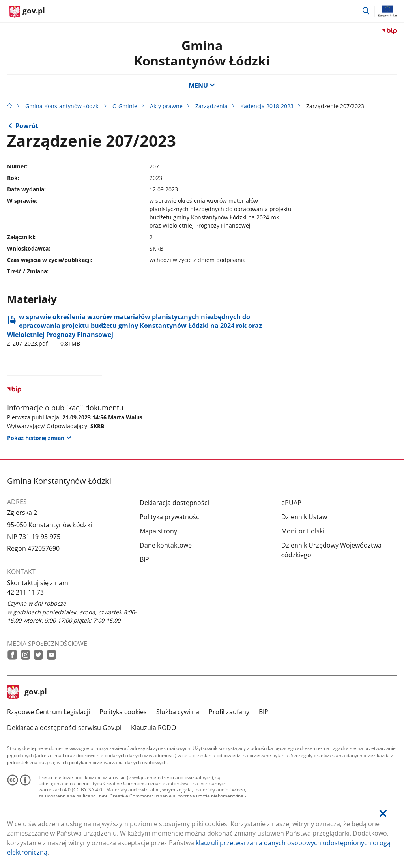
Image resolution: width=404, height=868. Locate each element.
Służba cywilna (178, 712)
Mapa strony (158, 531)
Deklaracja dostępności (174, 503)
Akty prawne (166, 106)
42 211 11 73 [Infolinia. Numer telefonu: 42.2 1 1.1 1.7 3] (25, 592)
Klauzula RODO (153, 728)
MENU (202, 85)
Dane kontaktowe (166, 545)
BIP (144, 559)
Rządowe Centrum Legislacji (49, 712)
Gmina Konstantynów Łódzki (202, 53)
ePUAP (291, 503)
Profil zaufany (229, 712)
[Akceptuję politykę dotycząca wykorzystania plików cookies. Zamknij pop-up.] (383, 813)
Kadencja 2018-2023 (267, 106)
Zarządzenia (211, 106)
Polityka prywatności (170, 517)
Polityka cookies (123, 712)
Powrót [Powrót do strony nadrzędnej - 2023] (27, 126)
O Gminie (125, 106)
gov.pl (27, 692)
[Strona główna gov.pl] (27, 12)
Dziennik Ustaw (304, 517)
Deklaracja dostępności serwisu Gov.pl (64, 728)
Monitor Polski (303, 531)
